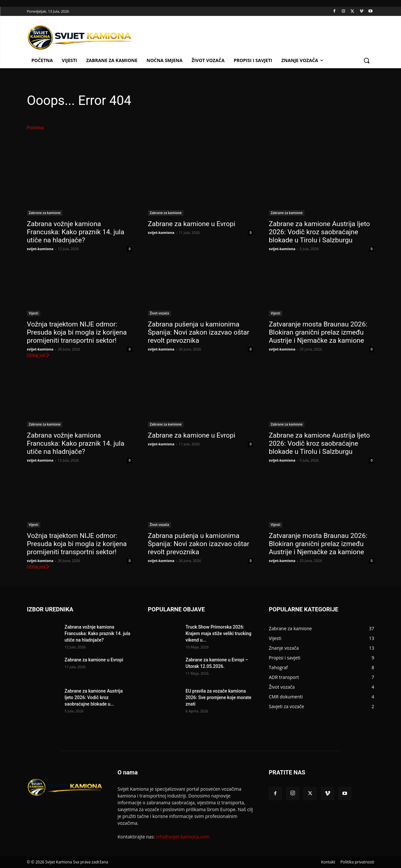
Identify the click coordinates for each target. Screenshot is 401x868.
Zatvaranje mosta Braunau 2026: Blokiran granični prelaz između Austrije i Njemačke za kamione (318, 332)
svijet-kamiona (40, 249)
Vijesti (34, 313)
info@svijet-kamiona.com (183, 837)
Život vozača (160, 313)
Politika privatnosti (357, 862)
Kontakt (328, 862)
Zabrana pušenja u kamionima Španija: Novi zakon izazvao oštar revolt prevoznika (199, 332)
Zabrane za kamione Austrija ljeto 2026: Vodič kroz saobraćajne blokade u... (94, 697)
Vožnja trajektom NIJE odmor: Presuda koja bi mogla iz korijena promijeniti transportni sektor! (77, 332)
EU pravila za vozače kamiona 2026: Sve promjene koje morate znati (219, 697)
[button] (367, 60)
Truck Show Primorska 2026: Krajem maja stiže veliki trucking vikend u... (219, 633)
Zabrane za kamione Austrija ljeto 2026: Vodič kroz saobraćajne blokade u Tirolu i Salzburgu (320, 232)
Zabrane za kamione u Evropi (192, 224)
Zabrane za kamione (45, 213)
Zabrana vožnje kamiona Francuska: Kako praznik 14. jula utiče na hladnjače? (76, 232)
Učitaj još (39, 355)
